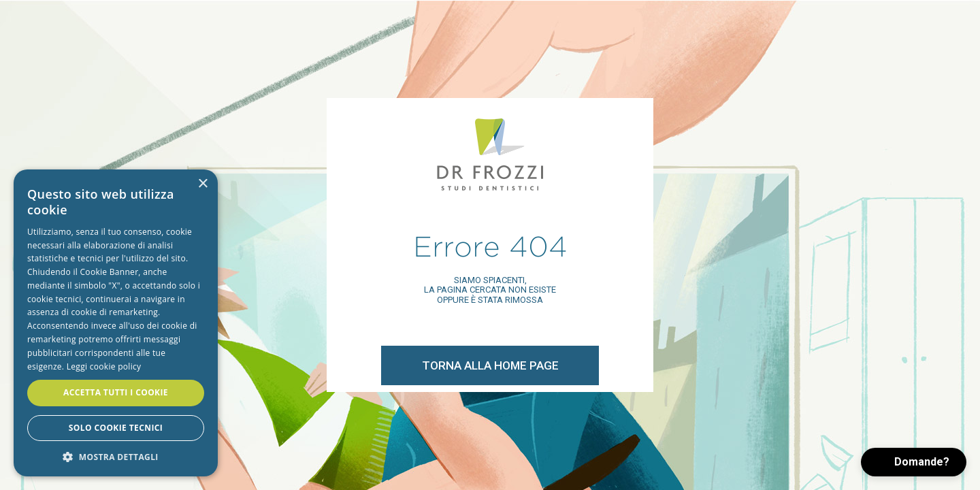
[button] (914, 462)
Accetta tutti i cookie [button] (116, 392)
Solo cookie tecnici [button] (116, 428)
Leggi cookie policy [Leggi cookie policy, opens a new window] (104, 366)
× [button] (202, 184)
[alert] (116, 323)
